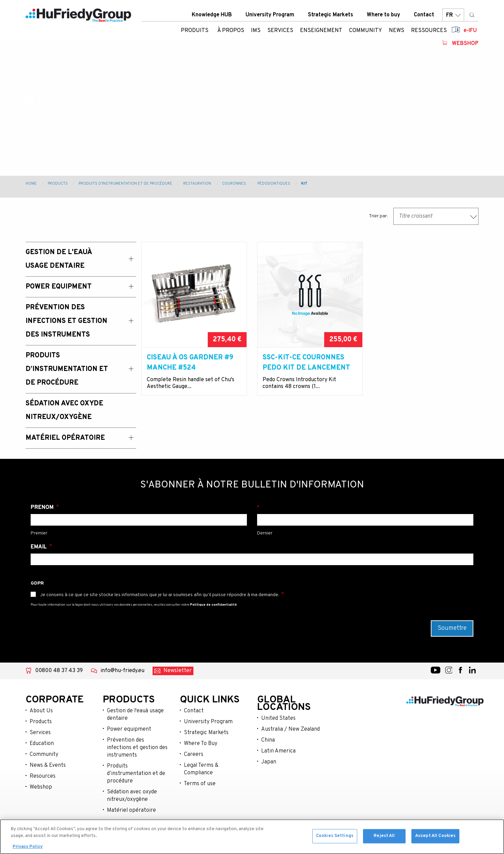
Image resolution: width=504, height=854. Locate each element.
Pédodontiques (274, 184)
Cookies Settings (335, 838)
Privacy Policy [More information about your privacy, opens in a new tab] (28, 849)
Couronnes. (234, 184)
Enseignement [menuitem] (321, 32)
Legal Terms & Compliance (201, 769)
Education (42, 744)
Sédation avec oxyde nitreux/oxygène (132, 796)
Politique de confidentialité (213, 605)
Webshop (465, 45)
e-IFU (470, 32)
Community (44, 755)
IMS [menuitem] (256, 32)
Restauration (197, 184)
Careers (194, 755)
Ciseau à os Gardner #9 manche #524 (190, 363)
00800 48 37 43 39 (59, 671)
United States (278, 718)
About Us (41, 711)
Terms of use (200, 784)
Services (40, 733)
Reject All (384, 838)
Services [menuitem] (280, 32)
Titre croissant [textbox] (416, 216)
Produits (195, 32)
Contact (424, 17)
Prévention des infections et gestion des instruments (137, 748)
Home (31, 184)
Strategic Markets (330, 17)
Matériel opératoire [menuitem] (65, 438)
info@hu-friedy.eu (122, 671)
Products (58, 184)
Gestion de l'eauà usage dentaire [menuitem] (59, 259)
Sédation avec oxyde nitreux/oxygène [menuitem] (64, 410)
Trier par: (378, 216)
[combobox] (436, 216)
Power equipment (129, 729)
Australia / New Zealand (290, 729)
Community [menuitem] (366, 32)
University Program (270, 17)
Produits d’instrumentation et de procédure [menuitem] (67, 369)
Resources (43, 776)
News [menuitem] (397, 32)
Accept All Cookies (435, 838)
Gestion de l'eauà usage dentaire (135, 715)
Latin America (278, 751)
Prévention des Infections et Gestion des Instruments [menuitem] (66, 321)
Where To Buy (201, 744)
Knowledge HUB (212, 17)
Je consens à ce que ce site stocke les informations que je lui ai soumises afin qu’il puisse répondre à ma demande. (160, 595)
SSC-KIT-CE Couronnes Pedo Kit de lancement (306, 363)
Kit (304, 184)
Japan (269, 762)
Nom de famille (365, 508)
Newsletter (178, 671)
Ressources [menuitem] (429, 32)
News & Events (48, 765)
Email (39, 547)
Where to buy (383, 17)
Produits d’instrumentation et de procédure (125, 184)
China (268, 740)
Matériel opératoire (131, 810)
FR (453, 17)
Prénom (43, 508)
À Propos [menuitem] (231, 32)
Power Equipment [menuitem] (59, 287)
